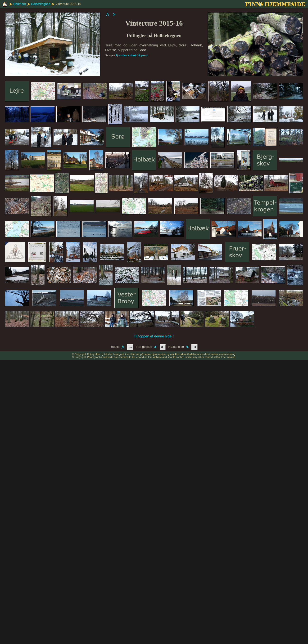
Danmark (20, 4)
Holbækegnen (41, 4)
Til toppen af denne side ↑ (154, 336)
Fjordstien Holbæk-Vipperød (132, 55)
